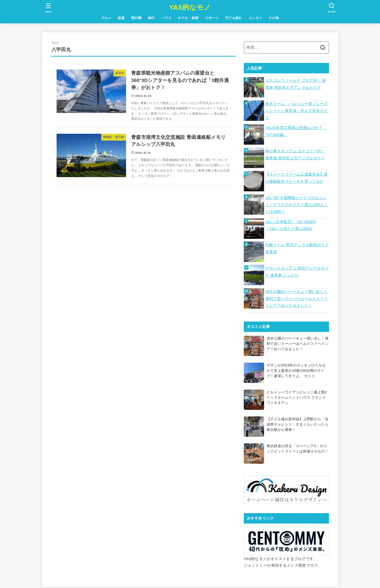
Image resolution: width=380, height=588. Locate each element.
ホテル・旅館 (188, 18)
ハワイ (166, 18)
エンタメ (255, 18)
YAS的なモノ (190, 7)
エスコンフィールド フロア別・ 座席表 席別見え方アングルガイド (296, 84)
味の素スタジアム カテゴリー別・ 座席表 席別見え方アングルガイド (295, 155)
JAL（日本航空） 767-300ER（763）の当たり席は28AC (291, 225)
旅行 (151, 18)
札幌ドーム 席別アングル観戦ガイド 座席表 (297, 248)
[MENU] (48, 8)
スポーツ (212, 18)
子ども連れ (234, 18)
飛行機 (136, 18)
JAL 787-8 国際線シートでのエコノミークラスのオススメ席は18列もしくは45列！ (297, 205)
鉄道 (121, 18)
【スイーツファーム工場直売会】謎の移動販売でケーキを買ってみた (297, 178)
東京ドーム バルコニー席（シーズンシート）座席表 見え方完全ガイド (297, 111)
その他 (274, 18)
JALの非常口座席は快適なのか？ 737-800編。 (296, 131)
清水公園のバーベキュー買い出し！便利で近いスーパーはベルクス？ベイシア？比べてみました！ (297, 299)
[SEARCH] (332, 8)
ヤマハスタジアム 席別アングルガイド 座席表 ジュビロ (297, 272)
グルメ (106, 18)
